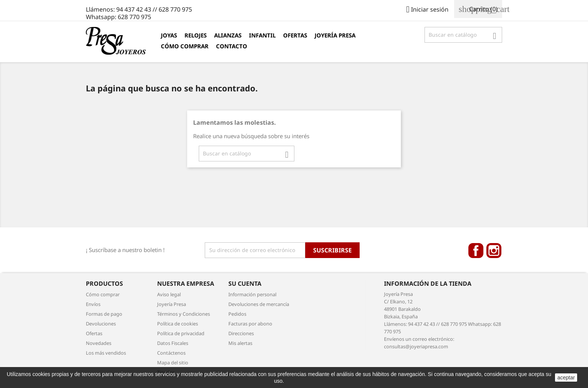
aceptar (566, 378)
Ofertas (295, 35)
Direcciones (241, 333)
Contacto (232, 46)
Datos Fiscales (173, 343)
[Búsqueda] (463, 35)
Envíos (93, 304)
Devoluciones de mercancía (259, 304)
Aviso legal (169, 294)
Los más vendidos (106, 353)
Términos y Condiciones (184, 314)
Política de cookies (178, 324)
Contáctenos (171, 353)
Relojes (196, 35)
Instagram (494, 251)
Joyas (169, 35)
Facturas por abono (250, 324)
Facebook (476, 251)
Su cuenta (245, 284)
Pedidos (237, 314)
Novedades (99, 343)
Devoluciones (101, 324)
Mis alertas (240, 343)
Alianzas (228, 35)
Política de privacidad (181, 333)
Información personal (252, 294)
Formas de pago (104, 314)
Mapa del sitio (173, 363)
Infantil (262, 35)
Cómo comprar (185, 46)
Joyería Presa (335, 35)
